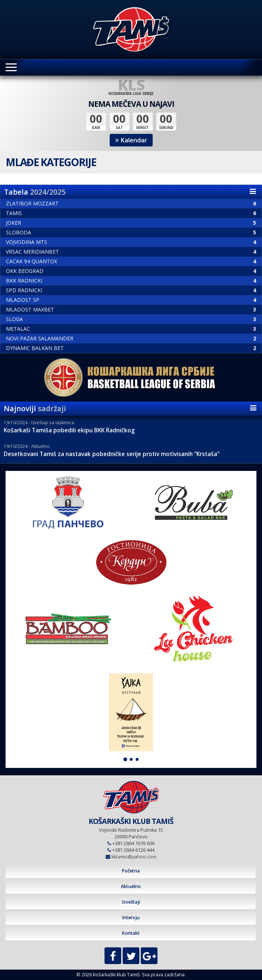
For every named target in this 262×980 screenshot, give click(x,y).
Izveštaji (131, 902)
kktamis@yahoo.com (134, 857)
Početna (131, 871)
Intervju (131, 918)
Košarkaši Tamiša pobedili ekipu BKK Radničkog (69, 430)
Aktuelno (131, 886)
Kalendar (131, 140)
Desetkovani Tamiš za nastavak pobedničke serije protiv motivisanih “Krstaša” (112, 454)
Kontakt (131, 933)
